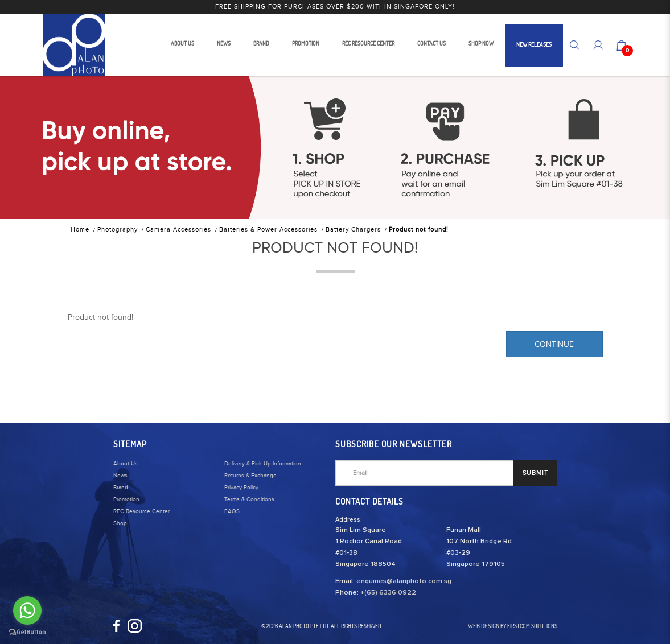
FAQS (232, 511)
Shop (120, 523)
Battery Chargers (353, 230)
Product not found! (419, 230)
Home (80, 230)
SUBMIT (535, 473)
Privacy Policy (241, 488)
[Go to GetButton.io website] (27, 632)
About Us (126, 464)
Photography (118, 230)
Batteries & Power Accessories (268, 230)
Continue (554, 345)
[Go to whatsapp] (27, 610)
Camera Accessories (178, 230)
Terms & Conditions (249, 499)
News (120, 476)
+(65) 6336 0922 (388, 593)
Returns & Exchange (250, 476)
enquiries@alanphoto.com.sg (404, 581)
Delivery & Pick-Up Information (263, 464)
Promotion (126, 499)
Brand (121, 488)
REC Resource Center (141, 511)
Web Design (484, 626)
